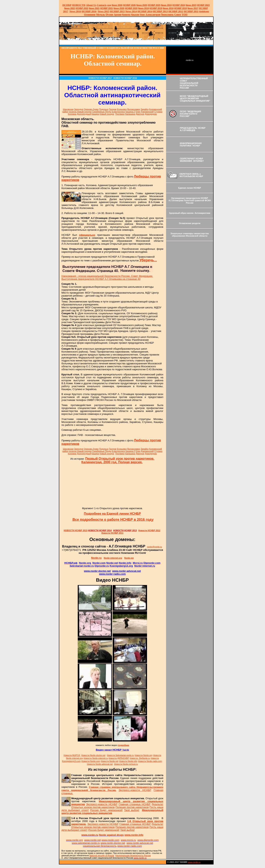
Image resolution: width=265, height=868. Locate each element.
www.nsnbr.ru (194, 862)
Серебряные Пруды (102, 112)
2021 (94, 8)
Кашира (95, 114)
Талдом (113, 109)
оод (109, 5)
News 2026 (117, 5)
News (164, 5)
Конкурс (126, 15)
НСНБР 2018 (180, 8)
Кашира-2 (130, 112)
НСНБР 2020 (131, 8)
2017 (193, 8)
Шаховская (68, 109)
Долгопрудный (84, 114)
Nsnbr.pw (129, 558)
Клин (138, 112)
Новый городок (107, 114)
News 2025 (142, 5)
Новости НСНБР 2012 (149, 530)
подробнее (124, 745)
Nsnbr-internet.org (113, 558)
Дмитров (140, 114)
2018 (168, 8)
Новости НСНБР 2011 (112, 533)
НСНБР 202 (129, 5)
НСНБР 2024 (179, 5)
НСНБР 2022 (82, 8)
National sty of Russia (102, 855)
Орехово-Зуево (91, 109)
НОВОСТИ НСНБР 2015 (76, 530)
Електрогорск (118, 112)
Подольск (104, 109)
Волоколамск (134, 109)
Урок (142, 15)
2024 (169, 5)
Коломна (72, 114)
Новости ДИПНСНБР (119, 758)
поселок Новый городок (80, 112)
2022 (70, 8)
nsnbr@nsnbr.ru (154, 547)
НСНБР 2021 (106, 8)
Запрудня (79, 109)
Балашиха (130, 114)
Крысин (135, 15)
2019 (144, 8)
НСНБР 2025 (154, 5)
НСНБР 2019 (156, 8)
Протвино (120, 114)
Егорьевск (122, 109)
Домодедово (151, 114)
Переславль (167, 15)
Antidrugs (204, 11)
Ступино (158, 112)
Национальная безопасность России (133, 855)
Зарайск (144, 109)
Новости (93, 755)
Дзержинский (147, 112)
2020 (119, 8)
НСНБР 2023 (203, 5)
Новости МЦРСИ (72, 755)
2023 (191, 5)
